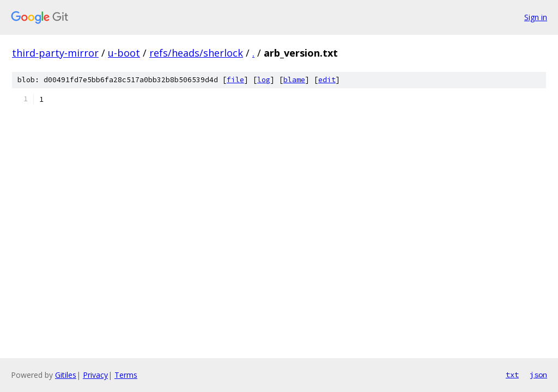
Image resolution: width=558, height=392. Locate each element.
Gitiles (66, 375)
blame (294, 80)
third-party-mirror (55, 53)
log (264, 80)
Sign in (536, 17)
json (538, 375)
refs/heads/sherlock (196, 53)
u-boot (124, 53)
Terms (126, 375)
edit (327, 80)
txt (512, 375)
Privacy (95, 375)
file (235, 80)
